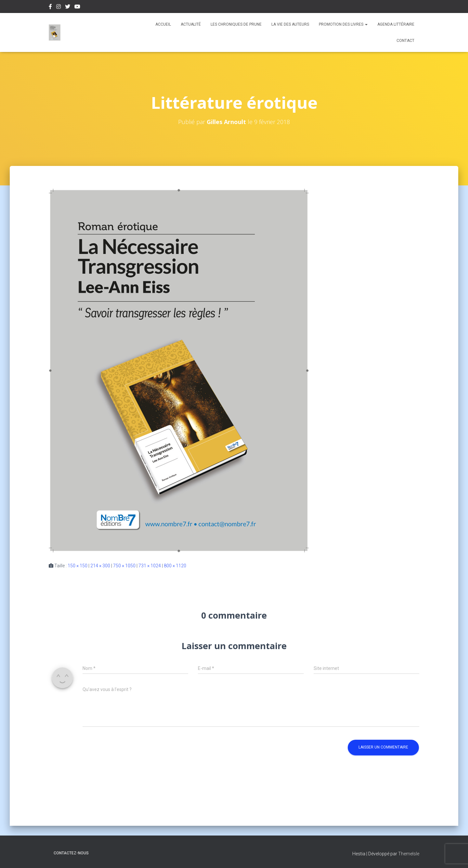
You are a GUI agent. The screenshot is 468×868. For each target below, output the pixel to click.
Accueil (163, 24)
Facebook (50, 7)
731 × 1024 (150, 566)
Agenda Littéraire (396, 24)
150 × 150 (78, 566)
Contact (405, 41)
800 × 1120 (175, 566)
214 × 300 (100, 566)
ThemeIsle (409, 854)
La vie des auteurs (290, 24)
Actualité (191, 24)
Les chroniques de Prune (236, 24)
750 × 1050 (124, 566)
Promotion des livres (343, 24)
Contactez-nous (71, 853)
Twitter (68, 7)
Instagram (58, 7)
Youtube (77, 7)
